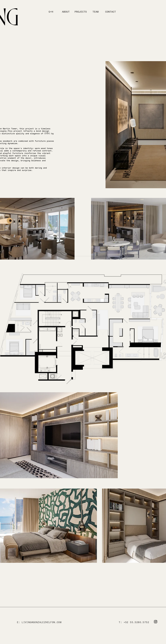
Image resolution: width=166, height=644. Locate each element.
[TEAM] (96, 12)
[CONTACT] (110, 12)
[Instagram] (156, 622)
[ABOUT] (66, 12)
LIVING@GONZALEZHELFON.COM (42, 622)
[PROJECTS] (81, 12)
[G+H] (51, 12)
